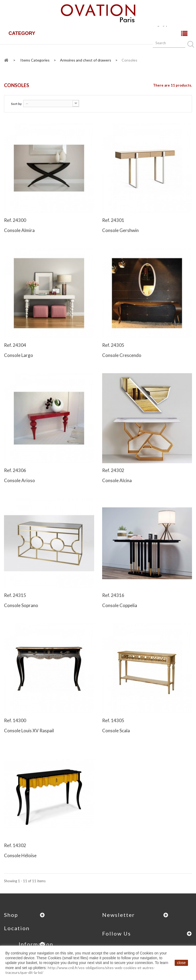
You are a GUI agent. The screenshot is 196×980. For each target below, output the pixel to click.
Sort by (16, 104)
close (181, 963)
